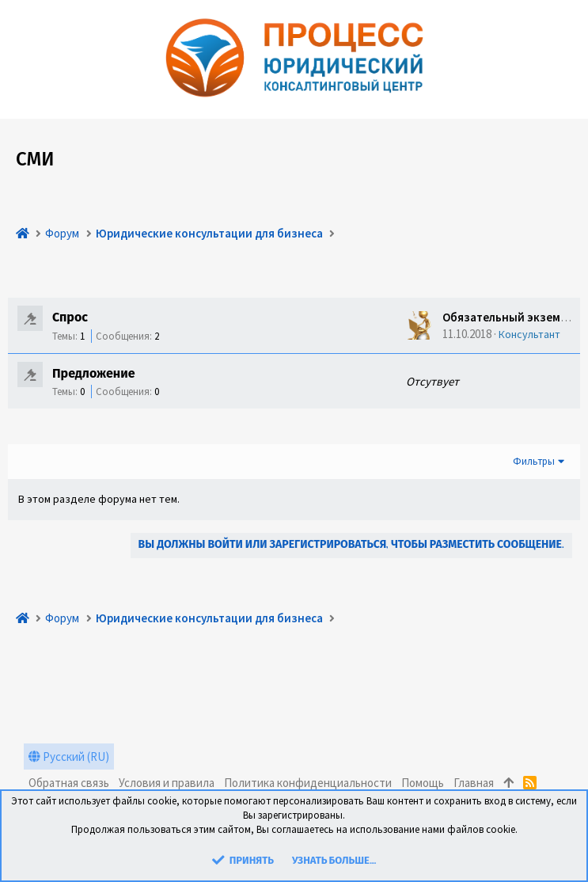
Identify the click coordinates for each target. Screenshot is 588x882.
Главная (474, 783)
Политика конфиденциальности (308, 783)
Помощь (423, 783)
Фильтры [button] (534, 461)
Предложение (94, 374)
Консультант (529, 334)
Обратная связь (69, 783)
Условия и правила (167, 783)
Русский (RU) (69, 757)
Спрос (70, 318)
